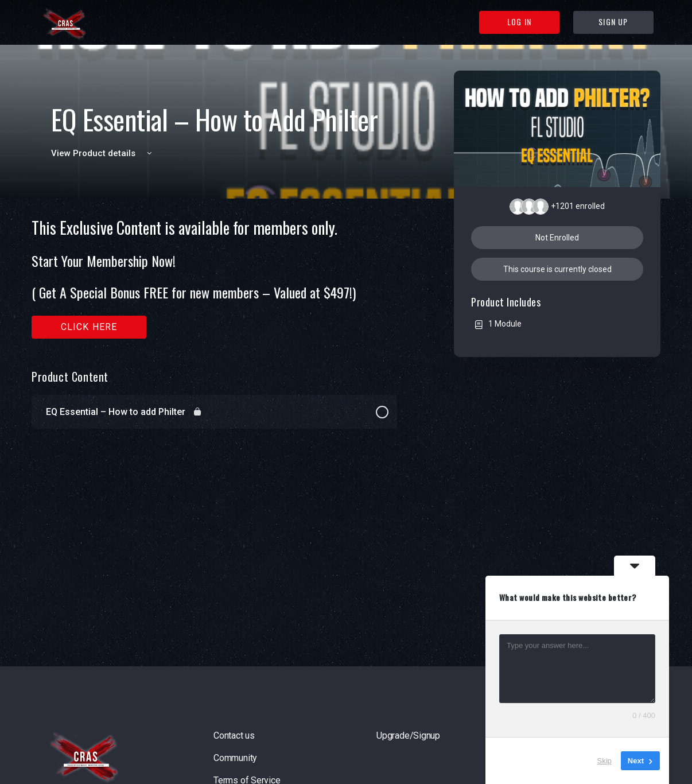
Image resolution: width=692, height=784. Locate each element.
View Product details (103, 153)
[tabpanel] (214, 279)
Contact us (234, 736)
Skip (604, 761)
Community (235, 758)
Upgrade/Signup (408, 736)
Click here (89, 327)
